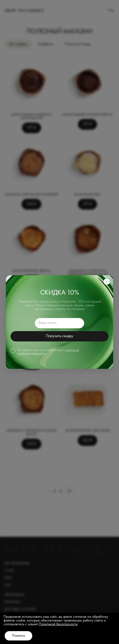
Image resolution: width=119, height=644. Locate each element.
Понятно (18, 636)
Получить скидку (59, 336)
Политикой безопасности (58, 624)
